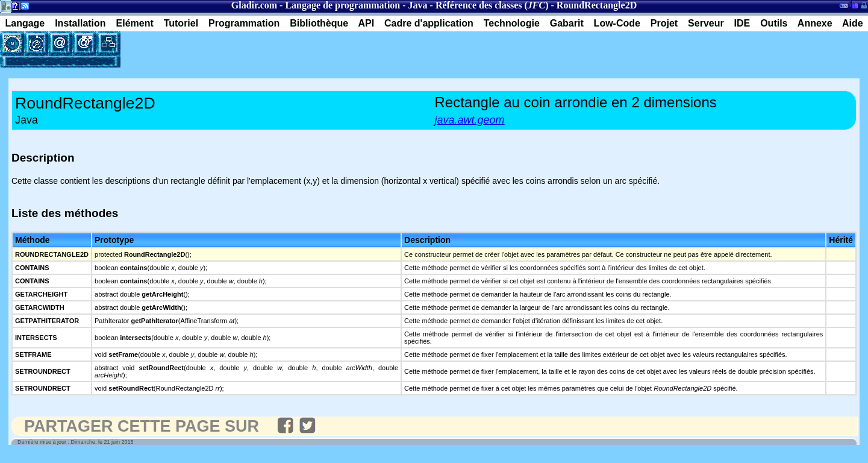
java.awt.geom (470, 120)
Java (418, 5)
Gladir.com (254, 5)
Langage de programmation (342, 5)
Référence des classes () (492, 5)
